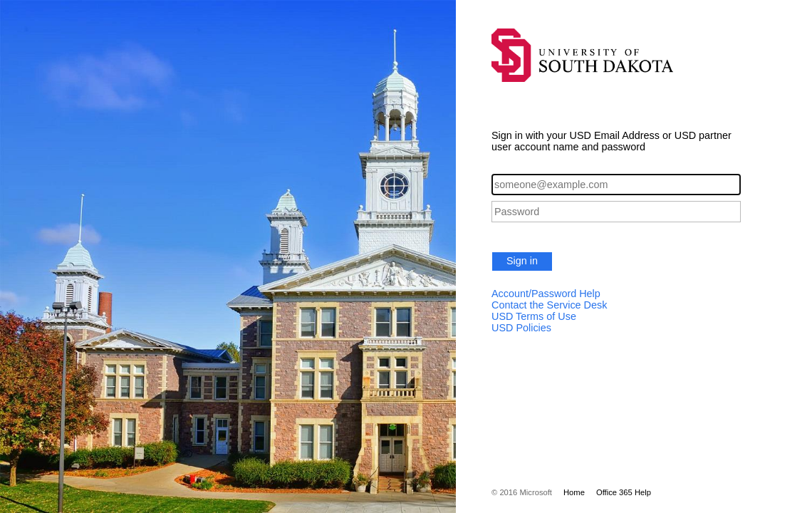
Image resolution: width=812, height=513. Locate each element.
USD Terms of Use (534, 316)
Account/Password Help (546, 294)
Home (574, 492)
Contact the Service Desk (549, 305)
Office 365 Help (624, 492)
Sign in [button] (522, 261)
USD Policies (521, 328)
